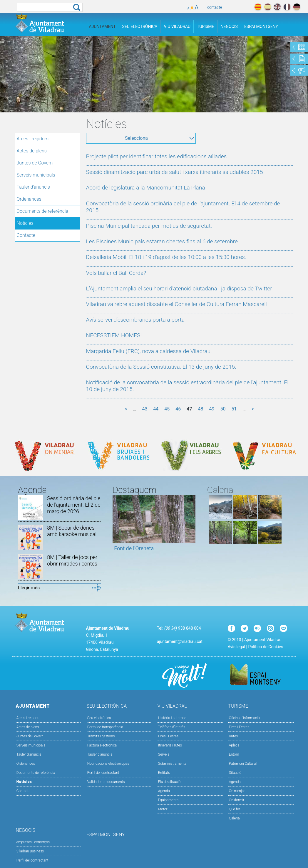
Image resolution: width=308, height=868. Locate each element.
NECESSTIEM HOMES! (114, 335)
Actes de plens (32, 151)
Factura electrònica (102, 745)
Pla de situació (169, 782)
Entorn (234, 754)
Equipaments (168, 800)
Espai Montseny (261, 26)
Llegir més (29, 588)
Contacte (26, 235)
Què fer (235, 809)
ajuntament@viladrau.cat (180, 641)
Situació (235, 773)
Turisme (205, 26)
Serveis (164, 754)
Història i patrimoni (173, 718)
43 (145, 409)
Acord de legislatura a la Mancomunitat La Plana (146, 188)
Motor (163, 809)
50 (223, 409)
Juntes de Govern (35, 163)
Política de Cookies (266, 647)
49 (212, 409)
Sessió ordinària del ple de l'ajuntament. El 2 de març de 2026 (74, 505)
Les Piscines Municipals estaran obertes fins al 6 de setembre (162, 241)
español (268, 7)
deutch (297, 7)
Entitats (164, 773)
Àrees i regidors (33, 139)
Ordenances (29, 199)
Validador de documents (106, 782)
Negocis (229, 26)
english (277, 7)
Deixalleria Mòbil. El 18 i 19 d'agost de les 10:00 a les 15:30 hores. (166, 257)
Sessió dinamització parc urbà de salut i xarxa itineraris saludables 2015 (175, 172)
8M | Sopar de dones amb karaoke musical (72, 531)
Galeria (234, 818)
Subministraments (172, 764)
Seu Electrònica (140, 26)
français (287, 7)
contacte (215, 7)
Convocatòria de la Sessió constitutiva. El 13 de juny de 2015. (161, 367)
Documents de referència (43, 211)
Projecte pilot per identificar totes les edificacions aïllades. (157, 156)
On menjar (237, 791)
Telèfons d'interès (172, 727)
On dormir (237, 800)
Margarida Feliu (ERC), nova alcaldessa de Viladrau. (149, 351)
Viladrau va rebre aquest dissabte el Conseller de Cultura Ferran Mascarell (176, 304)
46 (178, 409)
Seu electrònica (99, 718)
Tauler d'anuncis (33, 187)
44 (156, 409)
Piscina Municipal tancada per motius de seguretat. (149, 226)
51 (234, 409)
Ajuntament (102, 26)
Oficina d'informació (244, 718)
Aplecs (234, 745)
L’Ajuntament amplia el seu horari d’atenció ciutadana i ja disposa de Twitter (179, 288)
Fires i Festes (168, 736)
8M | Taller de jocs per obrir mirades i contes (72, 560)
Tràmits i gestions (101, 736)
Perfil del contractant (103, 773)
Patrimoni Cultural (243, 764)
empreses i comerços (33, 842)
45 (167, 409)
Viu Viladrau (177, 26)
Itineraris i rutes (170, 745)
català (258, 7)
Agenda (164, 791)
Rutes (233, 736)
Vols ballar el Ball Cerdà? (116, 273)
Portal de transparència (105, 727)
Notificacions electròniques (108, 764)
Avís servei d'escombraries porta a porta (135, 320)
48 (201, 409)
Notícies (25, 223)
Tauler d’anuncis (100, 754)
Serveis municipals (36, 175)
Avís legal (236, 647)
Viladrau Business (30, 851)
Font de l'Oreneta (134, 548)
